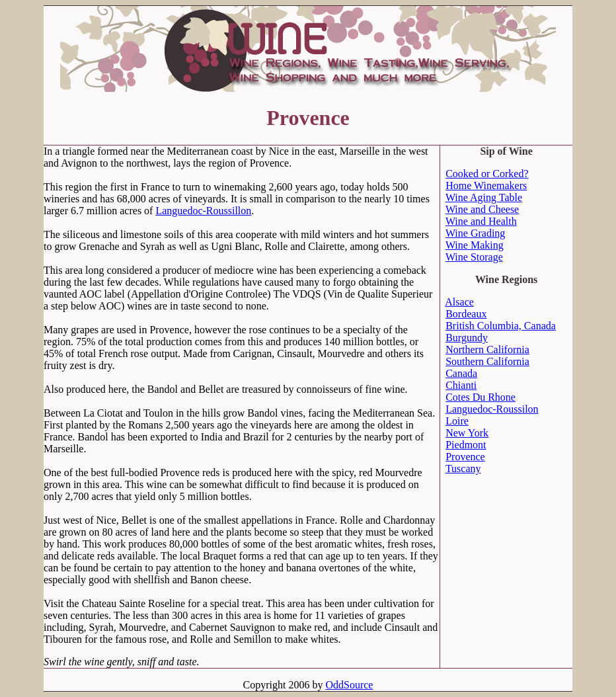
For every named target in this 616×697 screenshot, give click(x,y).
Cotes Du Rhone (481, 397)
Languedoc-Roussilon (492, 409)
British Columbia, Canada (501, 326)
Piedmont (466, 445)
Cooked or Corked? (487, 174)
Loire (457, 421)
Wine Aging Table (484, 197)
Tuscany (463, 469)
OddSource (349, 685)
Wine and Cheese (482, 209)
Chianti (461, 385)
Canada (461, 373)
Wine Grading (475, 233)
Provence (465, 457)
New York (467, 433)
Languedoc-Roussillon (203, 211)
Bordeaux (466, 314)
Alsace (459, 302)
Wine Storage (474, 257)
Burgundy (467, 338)
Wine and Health (481, 221)
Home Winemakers (486, 185)
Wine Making (475, 245)
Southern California (487, 361)
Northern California (487, 349)
